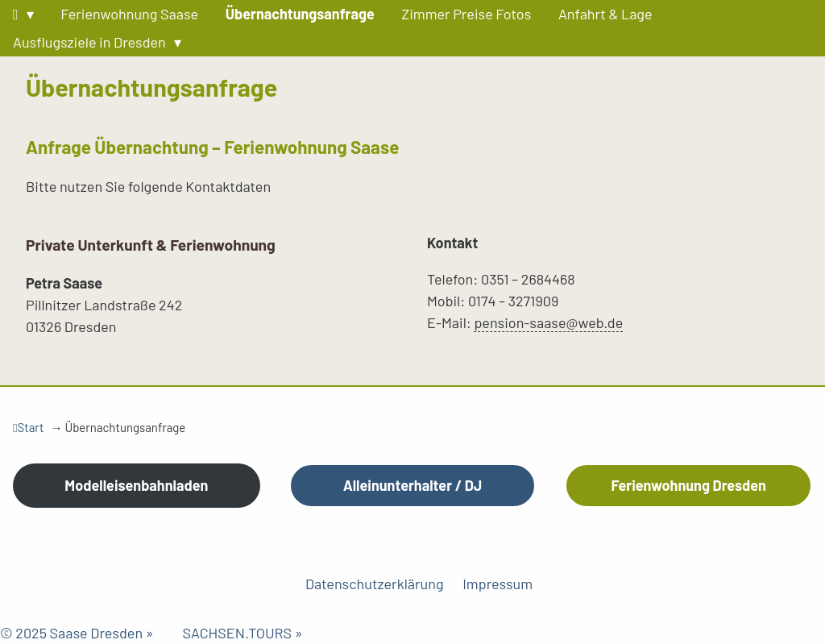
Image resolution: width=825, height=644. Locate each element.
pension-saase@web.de (548, 322)
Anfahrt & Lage (605, 14)
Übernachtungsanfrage (300, 14)
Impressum (497, 584)
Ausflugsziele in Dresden (89, 42)
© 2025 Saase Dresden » (91, 633)
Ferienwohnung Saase (129, 14)
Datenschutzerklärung (375, 584)
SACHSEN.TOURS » (242, 633)
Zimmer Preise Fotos (466, 14)
